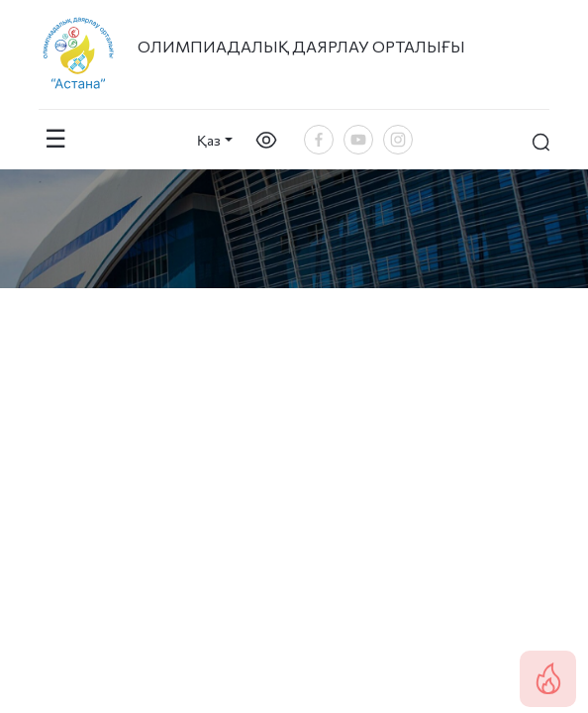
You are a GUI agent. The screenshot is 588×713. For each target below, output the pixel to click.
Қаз (209, 140)
